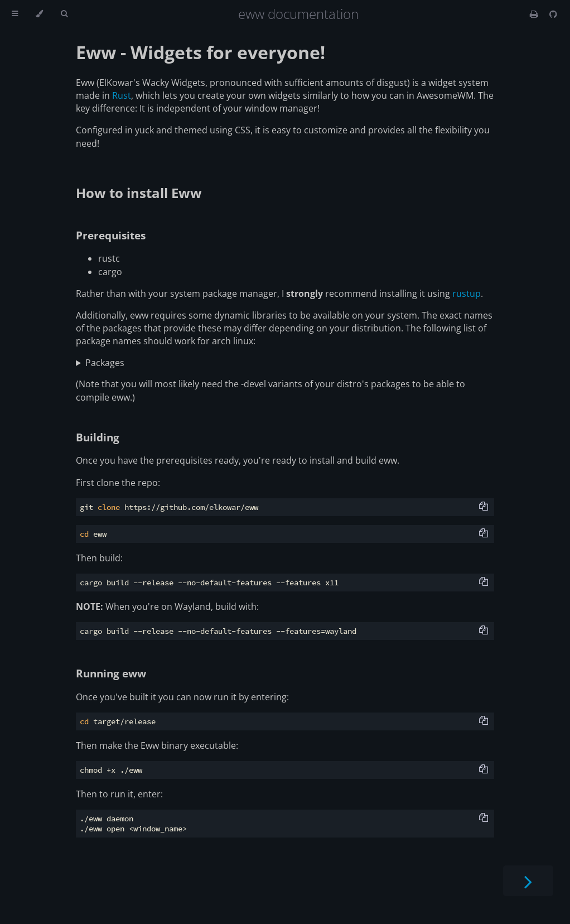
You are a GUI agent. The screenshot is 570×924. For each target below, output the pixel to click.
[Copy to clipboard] (484, 507)
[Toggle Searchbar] (64, 14)
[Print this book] (535, 14)
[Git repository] (553, 14)
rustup (467, 293)
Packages (105, 363)
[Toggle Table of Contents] (15, 14)
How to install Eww (139, 193)
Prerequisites (111, 235)
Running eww (111, 673)
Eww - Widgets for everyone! (201, 52)
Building (98, 437)
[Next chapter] (528, 881)
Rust (122, 95)
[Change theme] (39, 14)
